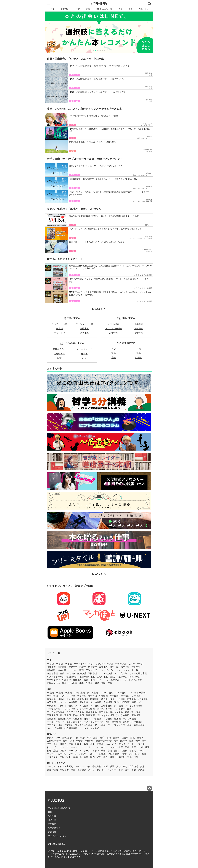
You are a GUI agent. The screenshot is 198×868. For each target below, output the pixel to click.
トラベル (140, 744)
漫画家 (61, 699)
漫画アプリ (137, 702)
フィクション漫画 (84, 725)
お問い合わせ (54, 828)
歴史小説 (114, 667)
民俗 (136, 757)
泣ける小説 (52, 673)
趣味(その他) (114, 754)
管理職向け (59, 354)
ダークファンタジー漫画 (120, 725)
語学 (112, 766)
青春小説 (103, 667)
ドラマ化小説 (121, 673)
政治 (72, 741)
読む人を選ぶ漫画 (106, 715)
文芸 (120, 9)
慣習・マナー (66, 751)
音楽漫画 (82, 696)
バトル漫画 (114, 324)
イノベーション (115, 770)
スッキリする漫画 (134, 706)
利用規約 (52, 824)
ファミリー (87, 747)
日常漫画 (136, 696)
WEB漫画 (51, 702)
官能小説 (136, 667)
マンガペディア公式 (89, 728)
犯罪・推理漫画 (122, 702)
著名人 (133, 751)
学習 (106, 766)
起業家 (141, 770)
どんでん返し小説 (138, 673)
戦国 (71, 744)
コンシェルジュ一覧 (104, 9)
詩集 (82, 670)
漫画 (130, 9)
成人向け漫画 (108, 699)
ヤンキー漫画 (129, 719)
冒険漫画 (51, 699)
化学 (83, 738)
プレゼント (65, 757)
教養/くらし (143, 9)
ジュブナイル (108, 670)
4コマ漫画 (143, 699)
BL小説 (50, 664)
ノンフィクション (97, 770)
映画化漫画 (91, 712)
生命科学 (89, 741)
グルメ (122, 744)
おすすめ (64, 9)
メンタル (112, 747)
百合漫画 (121, 699)
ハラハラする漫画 (86, 709)
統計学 (124, 741)
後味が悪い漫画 (133, 712)
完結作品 (84, 702)
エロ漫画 (95, 706)
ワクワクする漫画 (75, 712)
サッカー (51, 754)
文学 (144, 741)
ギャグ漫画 (79, 693)
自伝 (137, 754)
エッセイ (73, 670)
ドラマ (96, 751)
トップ (77, 9)
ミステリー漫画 (68, 696)
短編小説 (82, 673)
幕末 (86, 744)
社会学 (125, 738)
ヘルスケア (100, 747)
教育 (121, 747)
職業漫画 (95, 699)
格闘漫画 (73, 702)
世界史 (63, 744)
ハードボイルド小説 (84, 664)
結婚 (127, 747)
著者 (134, 770)
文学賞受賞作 (53, 680)
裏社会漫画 (139, 725)
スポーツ (62, 754)
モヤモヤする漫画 (56, 712)
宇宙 (76, 738)
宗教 (114, 358)
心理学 (139, 358)
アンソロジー (92, 670)
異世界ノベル (53, 683)
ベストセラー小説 (56, 677)
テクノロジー (53, 738)
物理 (138, 741)
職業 (73, 770)
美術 (124, 754)
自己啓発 (134, 766)
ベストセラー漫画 (123, 709)
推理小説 (77, 680)
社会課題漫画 (71, 728)
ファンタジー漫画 (114, 329)
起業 (59, 358)
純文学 (83, 667)
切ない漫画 (78, 715)
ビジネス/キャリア (56, 763)
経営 (96, 738)
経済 (102, 738)
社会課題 (82, 770)
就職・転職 (52, 770)
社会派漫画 (65, 715)
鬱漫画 (117, 719)
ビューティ (59, 747)
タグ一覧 (52, 820)
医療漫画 (132, 699)
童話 (103, 683)
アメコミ (62, 702)
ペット (130, 744)
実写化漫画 (52, 715)
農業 (131, 741)
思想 (99, 757)
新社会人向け (59, 349)
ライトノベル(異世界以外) (110, 680)
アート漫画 (100, 725)
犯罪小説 (66, 680)
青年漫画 (139, 329)
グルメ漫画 (92, 693)
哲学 (114, 353)
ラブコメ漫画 (53, 722)
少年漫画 (139, 324)
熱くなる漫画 (123, 715)
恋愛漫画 (114, 333)
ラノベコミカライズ (94, 722)
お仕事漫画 (107, 706)
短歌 (86, 680)
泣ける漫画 (96, 702)
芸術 (139, 349)
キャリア (51, 766)
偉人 (56, 744)
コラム (141, 751)
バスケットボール (88, 754)
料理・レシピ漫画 (92, 719)
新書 (144, 754)
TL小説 (68, 664)
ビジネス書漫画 (104, 709)
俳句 (92, 680)
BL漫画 (50, 693)
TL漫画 (68, 693)
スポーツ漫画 (106, 693)
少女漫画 (139, 333)
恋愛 (56, 751)
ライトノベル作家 (133, 680)
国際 (86, 757)
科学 (139, 353)
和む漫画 (108, 719)
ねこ (49, 747)
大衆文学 (73, 667)
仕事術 (84, 354)
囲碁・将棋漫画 (113, 722)
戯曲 (138, 670)
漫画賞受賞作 (64, 719)
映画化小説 (72, 677)
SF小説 (59, 329)
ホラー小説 (59, 333)
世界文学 (92, 667)
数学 (65, 741)
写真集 (124, 751)
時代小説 (84, 333)
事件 (106, 757)
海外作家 (51, 667)
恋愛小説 (84, 329)
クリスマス (52, 757)
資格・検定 (122, 766)
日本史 (78, 744)
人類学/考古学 (54, 741)
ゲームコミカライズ (72, 722)
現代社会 (77, 757)
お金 (84, 358)
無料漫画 (51, 706)
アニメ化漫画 (82, 706)
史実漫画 (69, 725)
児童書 (89, 683)
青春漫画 (108, 702)
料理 (49, 751)
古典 (62, 673)
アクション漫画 (65, 706)
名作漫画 (77, 719)
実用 (142, 766)
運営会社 (52, 832)
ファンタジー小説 (84, 324)
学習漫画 (103, 712)
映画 (103, 751)
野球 (131, 754)
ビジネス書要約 (65, 766)
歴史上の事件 (97, 744)
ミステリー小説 (59, 324)
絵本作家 (73, 683)
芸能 (116, 751)
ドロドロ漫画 (69, 709)
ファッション (73, 747)
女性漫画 (92, 696)
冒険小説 (92, 673)
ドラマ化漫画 (53, 709)
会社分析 (97, 766)
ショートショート (125, 670)
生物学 (79, 741)
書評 (112, 757)
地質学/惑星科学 (104, 741)
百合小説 (62, 670)
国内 (92, 757)
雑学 (127, 770)
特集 (53, 9)
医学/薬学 (67, 738)
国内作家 (62, 667)
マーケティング (84, 349)
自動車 (102, 754)
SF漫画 (59, 693)
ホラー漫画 (52, 696)
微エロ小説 (135, 677)
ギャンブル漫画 (55, 728)
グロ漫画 (119, 706)
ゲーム (87, 751)
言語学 (116, 738)
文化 (129, 757)
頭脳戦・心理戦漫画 (133, 722)
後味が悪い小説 (87, 677)
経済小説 (51, 670)
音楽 (110, 751)
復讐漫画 (51, 719)
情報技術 (64, 770)
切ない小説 (102, 677)
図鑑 (97, 683)
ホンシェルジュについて (59, 808)
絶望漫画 (90, 715)
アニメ (78, 751)
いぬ (108, 744)
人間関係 (145, 747)
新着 (88, 9)
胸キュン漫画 (116, 712)
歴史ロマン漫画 (55, 725)
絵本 (64, 683)
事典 (82, 683)
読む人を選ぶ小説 (119, 677)
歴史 (114, 349)
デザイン (73, 754)
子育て (135, 747)
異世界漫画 (83, 699)
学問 (89, 738)
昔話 (110, 683)
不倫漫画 (136, 715)
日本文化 (121, 757)
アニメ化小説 (106, 673)
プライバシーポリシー (58, 836)
